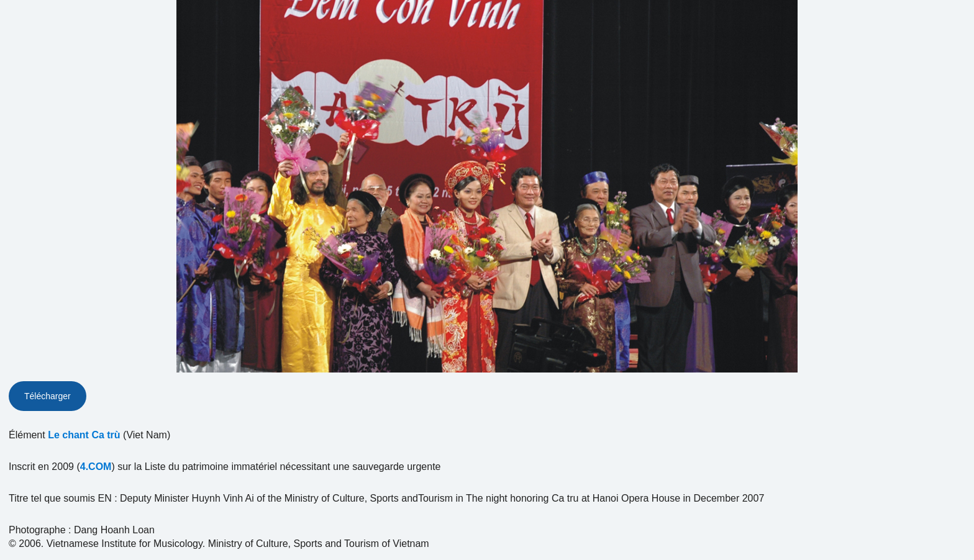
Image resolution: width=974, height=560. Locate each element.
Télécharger (48, 396)
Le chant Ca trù (84, 435)
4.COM (96, 467)
